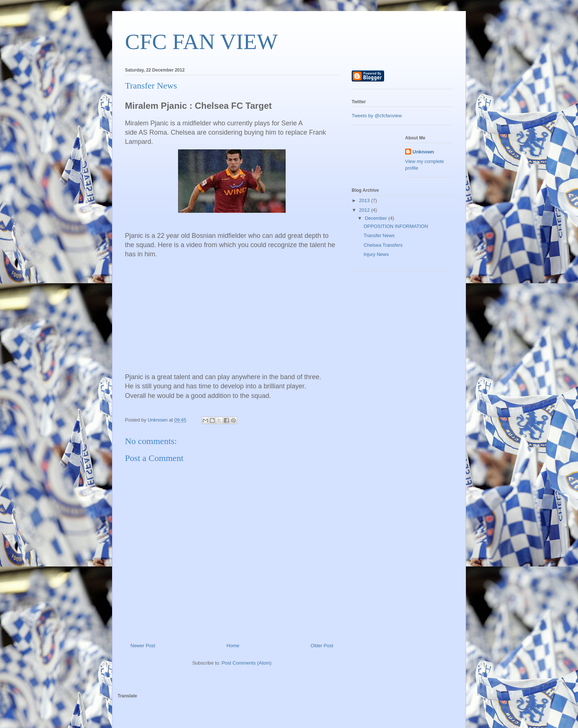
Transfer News (379, 235)
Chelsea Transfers (383, 245)
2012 (365, 210)
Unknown (423, 152)
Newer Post (143, 646)
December (377, 218)
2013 (365, 200)
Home (233, 646)
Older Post (322, 646)
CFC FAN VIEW (201, 42)
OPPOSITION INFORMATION (396, 226)
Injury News (376, 254)
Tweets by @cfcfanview (377, 116)
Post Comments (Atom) (246, 663)
